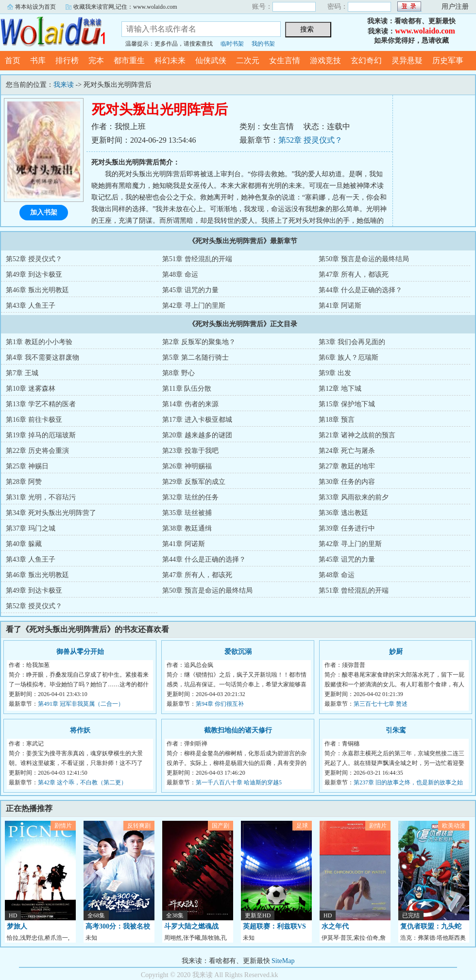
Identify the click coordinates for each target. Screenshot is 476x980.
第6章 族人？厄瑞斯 (348, 357)
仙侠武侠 (211, 60)
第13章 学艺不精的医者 (41, 404)
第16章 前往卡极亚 (34, 420)
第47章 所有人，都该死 (354, 274)
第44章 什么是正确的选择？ (360, 290)
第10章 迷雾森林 (31, 389)
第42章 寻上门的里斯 (194, 306)
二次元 (248, 60)
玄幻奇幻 (366, 60)
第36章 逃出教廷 (343, 513)
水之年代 (335, 926)
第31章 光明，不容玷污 (41, 497)
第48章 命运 (180, 274)
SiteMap (283, 961)
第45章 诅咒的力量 (190, 290)
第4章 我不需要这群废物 (42, 357)
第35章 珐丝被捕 (187, 513)
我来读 (53, 31)
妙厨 (396, 652)
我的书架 (263, 44)
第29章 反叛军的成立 (194, 482)
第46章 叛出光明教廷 (37, 290)
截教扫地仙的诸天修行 (238, 730)
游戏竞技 (325, 60)
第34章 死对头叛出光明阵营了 (51, 513)
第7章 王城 (22, 373)
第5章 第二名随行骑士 (195, 357)
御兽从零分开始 (80, 652)
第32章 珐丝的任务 (190, 497)
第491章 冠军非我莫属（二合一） (81, 704)
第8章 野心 (178, 373)
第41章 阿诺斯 (340, 306)
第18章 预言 (337, 420)
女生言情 (285, 60)
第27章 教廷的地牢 (347, 466)
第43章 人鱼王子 (31, 306)
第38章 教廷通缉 (187, 528)
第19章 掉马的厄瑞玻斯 (41, 435)
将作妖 (80, 730)
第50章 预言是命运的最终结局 (364, 259)
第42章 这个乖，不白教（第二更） (82, 782)
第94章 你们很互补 (220, 704)
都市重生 (129, 60)
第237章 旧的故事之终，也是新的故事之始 (408, 782)
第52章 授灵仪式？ (310, 140)
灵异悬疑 (407, 60)
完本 (96, 60)
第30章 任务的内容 (347, 482)
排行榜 (67, 60)
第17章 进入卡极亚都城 (197, 420)
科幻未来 (170, 60)
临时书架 (232, 44)
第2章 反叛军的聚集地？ (199, 342)
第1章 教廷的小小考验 (39, 342)
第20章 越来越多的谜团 (197, 435)
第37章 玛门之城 (31, 528)
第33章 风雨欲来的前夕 (354, 497)
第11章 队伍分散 (187, 389)
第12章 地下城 (340, 389)
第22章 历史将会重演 (37, 451)
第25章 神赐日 (27, 466)
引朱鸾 (396, 730)
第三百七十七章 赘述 (381, 704)
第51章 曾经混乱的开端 (197, 259)
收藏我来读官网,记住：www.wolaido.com (125, 7)
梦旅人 (17, 926)
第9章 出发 (335, 373)
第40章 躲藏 (24, 544)
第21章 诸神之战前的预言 (357, 435)
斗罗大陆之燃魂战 (191, 926)
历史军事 (448, 60)
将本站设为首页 (35, 7)
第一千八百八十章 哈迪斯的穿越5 (239, 782)
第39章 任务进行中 (347, 528)
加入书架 (44, 212)
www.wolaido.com (425, 31)
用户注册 (455, 7)
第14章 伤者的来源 (190, 404)
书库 (38, 60)
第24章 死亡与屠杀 (347, 451)
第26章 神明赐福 (187, 466)
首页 (13, 60)
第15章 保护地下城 (347, 404)
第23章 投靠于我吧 (190, 451)
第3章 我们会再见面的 (352, 342)
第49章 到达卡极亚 (34, 274)
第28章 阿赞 (24, 482)
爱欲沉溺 (238, 652)
